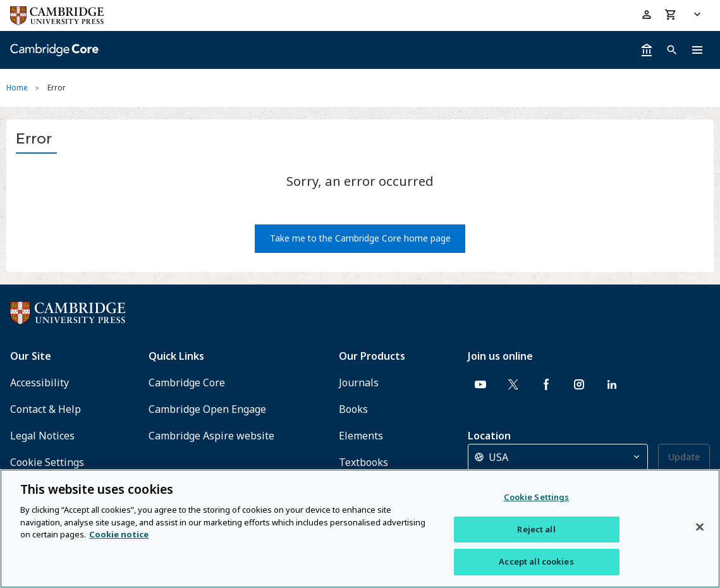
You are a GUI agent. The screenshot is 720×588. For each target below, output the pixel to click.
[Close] (700, 527)
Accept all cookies (536, 561)
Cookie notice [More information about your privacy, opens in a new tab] (119, 534)
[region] (360, 529)
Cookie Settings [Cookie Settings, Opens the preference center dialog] (537, 497)
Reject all (536, 529)
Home (17, 88)
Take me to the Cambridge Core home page (360, 238)
